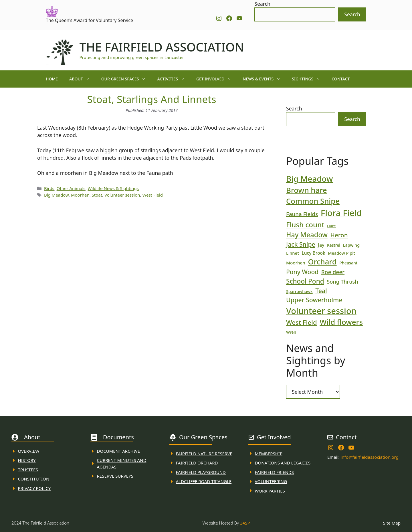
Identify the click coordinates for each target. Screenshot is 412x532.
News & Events (264, 79)
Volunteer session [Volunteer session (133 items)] (321, 311)
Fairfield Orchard (197, 463)
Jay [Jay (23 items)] (321, 245)
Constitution (34, 479)
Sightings (309, 79)
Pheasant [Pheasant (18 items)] (348, 263)
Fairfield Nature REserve (204, 454)
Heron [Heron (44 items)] (339, 235)
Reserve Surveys (115, 476)
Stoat (97, 195)
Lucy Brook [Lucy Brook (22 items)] (313, 253)
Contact (341, 79)
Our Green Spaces (126, 79)
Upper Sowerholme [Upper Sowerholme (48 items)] (314, 300)
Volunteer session (122, 195)
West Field (152, 195)
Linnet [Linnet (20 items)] (293, 253)
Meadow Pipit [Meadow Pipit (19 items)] (341, 253)
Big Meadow (56, 195)
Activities (174, 79)
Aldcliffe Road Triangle (204, 481)
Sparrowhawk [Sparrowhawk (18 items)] (299, 291)
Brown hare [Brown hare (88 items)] (307, 190)
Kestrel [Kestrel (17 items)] (334, 245)
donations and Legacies (283, 463)
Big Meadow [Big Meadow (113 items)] (309, 179)
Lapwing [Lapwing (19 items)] (351, 245)
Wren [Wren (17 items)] (291, 332)
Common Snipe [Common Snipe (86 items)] (313, 201)
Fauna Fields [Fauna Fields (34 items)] (302, 214)
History (27, 460)
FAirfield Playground (201, 472)
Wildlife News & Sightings (113, 188)
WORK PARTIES (270, 491)
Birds (49, 188)
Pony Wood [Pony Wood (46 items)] (302, 272)
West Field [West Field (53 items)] (302, 322)
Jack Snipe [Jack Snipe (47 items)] (301, 244)
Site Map (392, 523)
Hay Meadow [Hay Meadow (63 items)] (307, 235)
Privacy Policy (34, 488)
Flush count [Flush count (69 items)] (305, 225)
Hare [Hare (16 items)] (331, 226)
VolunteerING (271, 481)
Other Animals (71, 188)
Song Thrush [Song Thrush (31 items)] (342, 282)
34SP (245, 523)
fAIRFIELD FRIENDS (275, 472)
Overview (29, 451)
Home (52, 79)
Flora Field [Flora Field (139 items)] (341, 213)
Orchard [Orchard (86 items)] (322, 262)
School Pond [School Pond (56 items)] (305, 281)
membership (269, 454)
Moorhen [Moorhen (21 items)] (296, 263)
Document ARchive (119, 451)
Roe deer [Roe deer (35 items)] (333, 272)
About (82, 79)
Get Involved (217, 79)
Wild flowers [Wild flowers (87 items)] (341, 322)
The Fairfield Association (162, 47)
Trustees (28, 470)
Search (262, 4)
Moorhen (80, 195)
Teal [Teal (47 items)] (321, 291)
